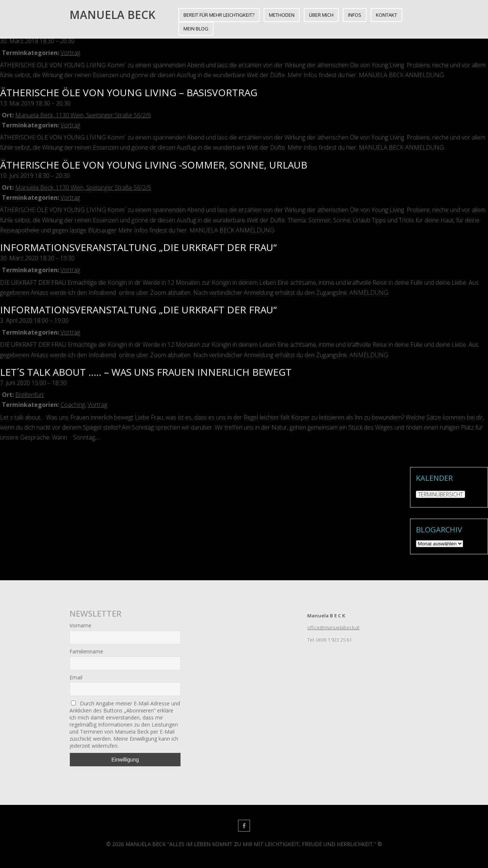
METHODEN (282, 15)
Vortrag (70, 53)
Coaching (73, 405)
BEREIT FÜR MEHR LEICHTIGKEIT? (219, 15)
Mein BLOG (196, 29)
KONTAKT (386, 15)
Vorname (80, 625)
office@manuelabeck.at (333, 627)
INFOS (355, 15)
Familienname (86, 651)
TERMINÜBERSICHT (440, 494)
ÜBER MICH (321, 15)
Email (76, 677)
